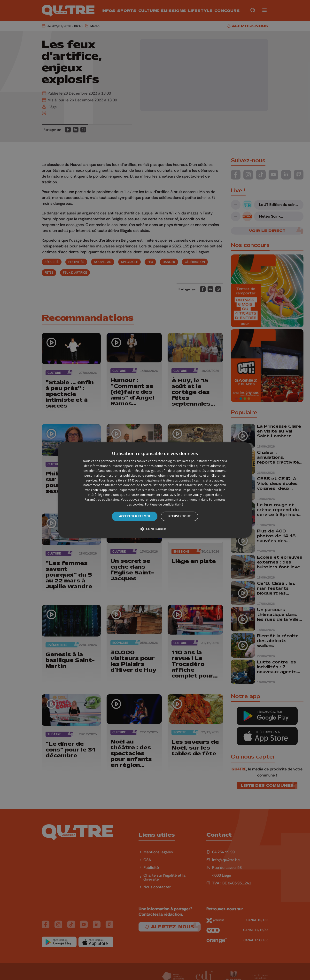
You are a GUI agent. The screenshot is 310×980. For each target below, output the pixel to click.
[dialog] (155, 490)
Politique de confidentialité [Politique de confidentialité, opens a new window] (164, 504)
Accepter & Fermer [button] (135, 516)
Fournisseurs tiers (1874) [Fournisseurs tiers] (117, 480)
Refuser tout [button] (179, 516)
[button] (155, 529)
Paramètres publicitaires (102, 500)
